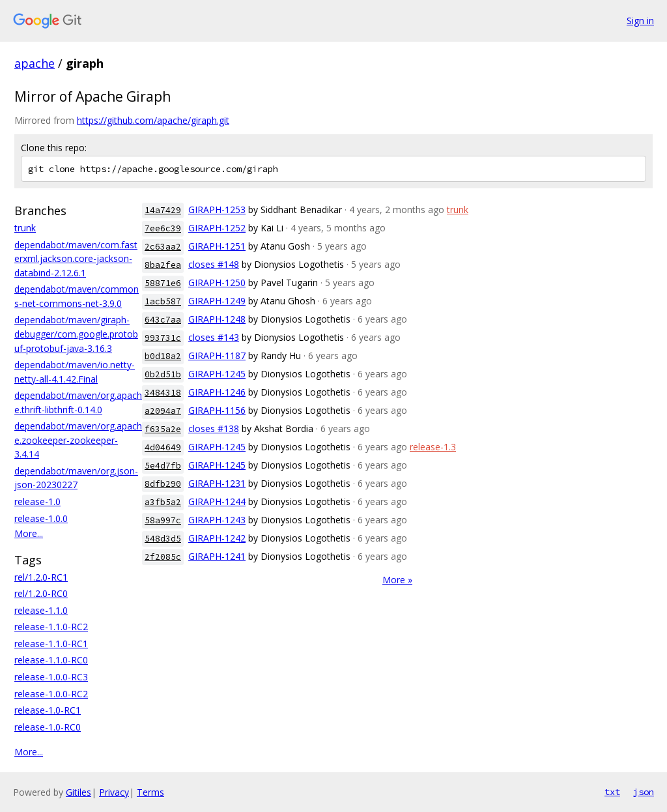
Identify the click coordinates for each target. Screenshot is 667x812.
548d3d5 (163, 539)
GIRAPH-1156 (217, 410)
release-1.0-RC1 (48, 710)
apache (35, 63)
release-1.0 (37, 501)
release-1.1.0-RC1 (51, 644)
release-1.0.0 (41, 518)
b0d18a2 (163, 356)
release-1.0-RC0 (48, 727)
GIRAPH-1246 (217, 392)
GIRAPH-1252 (217, 228)
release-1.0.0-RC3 (51, 677)
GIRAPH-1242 (217, 538)
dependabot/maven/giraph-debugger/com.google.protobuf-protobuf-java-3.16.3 (76, 334)
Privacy (114, 792)
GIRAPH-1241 (217, 556)
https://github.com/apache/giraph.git (153, 120)
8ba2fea (163, 265)
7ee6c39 (163, 228)
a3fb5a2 (163, 502)
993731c (163, 338)
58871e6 (163, 283)
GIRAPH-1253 (217, 210)
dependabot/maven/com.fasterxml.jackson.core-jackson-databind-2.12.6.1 (76, 259)
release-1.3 (433, 447)
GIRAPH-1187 (217, 355)
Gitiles (78, 792)
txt (612, 792)
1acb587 (163, 301)
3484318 (163, 393)
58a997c (163, 520)
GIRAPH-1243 (217, 520)
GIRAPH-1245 (217, 374)
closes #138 (214, 428)
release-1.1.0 (41, 610)
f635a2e (163, 429)
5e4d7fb (163, 466)
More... (29, 533)
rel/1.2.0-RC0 (41, 593)
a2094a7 (163, 411)
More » (397, 580)
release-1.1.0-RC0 (51, 660)
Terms (150, 792)
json (644, 792)
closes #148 (214, 264)
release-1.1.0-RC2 (51, 627)
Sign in (640, 21)
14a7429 (163, 210)
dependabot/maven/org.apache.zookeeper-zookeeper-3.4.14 (78, 440)
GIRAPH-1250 (217, 283)
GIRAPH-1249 (217, 301)
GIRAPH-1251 (217, 246)
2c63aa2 (163, 247)
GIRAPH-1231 (217, 483)
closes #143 (214, 337)
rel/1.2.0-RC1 (41, 577)
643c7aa (163, 320)
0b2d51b (163, 374)
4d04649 (163, 447)
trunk (25, 228)
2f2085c (163, 557)
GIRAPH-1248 (217, 319)
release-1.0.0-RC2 (51, 694)
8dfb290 (163, 484)
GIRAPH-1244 (217, 501)
